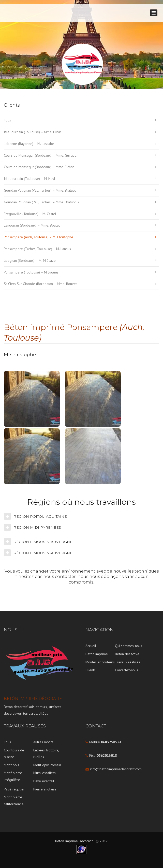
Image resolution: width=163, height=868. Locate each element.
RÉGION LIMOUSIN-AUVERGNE (43, 542)
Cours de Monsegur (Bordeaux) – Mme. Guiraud (40, 155)
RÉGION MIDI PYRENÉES (37, 527)
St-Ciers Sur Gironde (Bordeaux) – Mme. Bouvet (40, 284)
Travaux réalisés (128, 662)
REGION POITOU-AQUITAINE (40, 516)
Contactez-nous (127, 670)
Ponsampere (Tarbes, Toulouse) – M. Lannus (37, 249)
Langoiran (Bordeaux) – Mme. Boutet (32, 225)
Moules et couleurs (100, 662)
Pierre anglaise (45, 789)
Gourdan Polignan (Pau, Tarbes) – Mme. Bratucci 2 (42, 202)
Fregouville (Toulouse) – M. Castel (30, 214)
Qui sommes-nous (129, 646)
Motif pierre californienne (14, 801)
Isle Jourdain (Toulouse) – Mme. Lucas (33, 132)
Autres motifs (43, 742)
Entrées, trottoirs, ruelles (46, 754)
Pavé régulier (14, 789)
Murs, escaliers (45, 773)
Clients (91, 670)
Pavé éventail (44, 781)
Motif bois (11, 765)
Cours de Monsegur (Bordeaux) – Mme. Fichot (39, 167)
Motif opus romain (47, 765)
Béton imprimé (97, 654)
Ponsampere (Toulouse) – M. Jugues (31, 272)
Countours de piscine (14, 754)
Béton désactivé (127, 654)
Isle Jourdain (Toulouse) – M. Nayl (29, 179)
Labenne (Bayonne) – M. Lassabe (29, 144)
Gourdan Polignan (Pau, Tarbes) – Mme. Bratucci (40, 190)
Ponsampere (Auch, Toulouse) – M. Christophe (39, 237)
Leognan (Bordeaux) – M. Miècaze (30, 261)
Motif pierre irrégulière (13, 776)
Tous (7, 120)
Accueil (91, 646)
